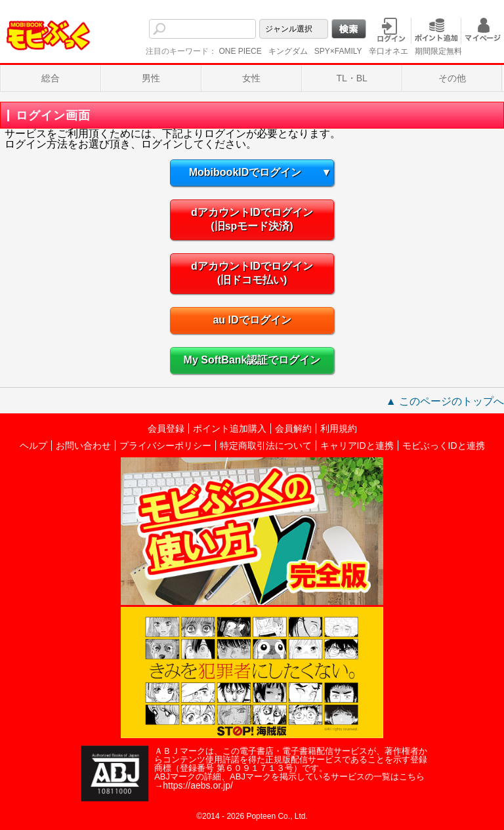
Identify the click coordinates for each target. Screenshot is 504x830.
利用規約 (339, 428)
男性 (151, 78)
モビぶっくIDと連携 (444, 446)
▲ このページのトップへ (445, 401)
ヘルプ (33, 446)
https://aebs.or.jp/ (198, 785)
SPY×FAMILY (338, 51)
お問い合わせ (83, 446)
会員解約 (293, 428)
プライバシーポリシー (165, 446)
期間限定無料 (438, 51)
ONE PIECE (240, 51)
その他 (452, 78)
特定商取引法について (266, 446)
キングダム (288, 51)
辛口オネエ (388, 51)
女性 (251, 78)
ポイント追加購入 (230, 428)
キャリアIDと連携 (357, 446)
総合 (51, 78)
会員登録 (166, 428)
